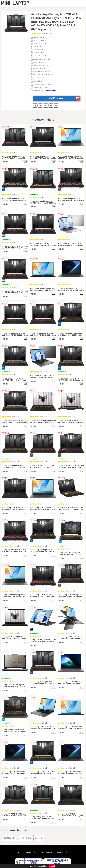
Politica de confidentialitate (44, 853)
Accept (52, 866)
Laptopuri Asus (25, 838)
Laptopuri (39, 838)
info (26, 162)
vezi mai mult (51, 90)
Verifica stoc (64, 98)
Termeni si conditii (23, 853)
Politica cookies (63, 853)
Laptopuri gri (10, 838)
